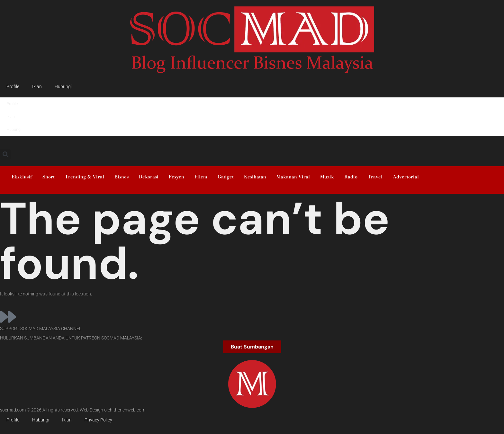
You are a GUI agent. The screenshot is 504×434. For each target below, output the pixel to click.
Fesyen (176, 177)
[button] (5, 154)
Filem (201, 177)
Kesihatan (255, 177)
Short (49, 177)
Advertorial (406, 177)
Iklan (37, 87)
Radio (351, 177)
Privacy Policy (98, 420)
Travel (375, 177)
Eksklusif (22, 177)
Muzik (327, 177)
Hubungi (63, 87)
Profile (13, 87)
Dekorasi (149, 177)
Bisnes (122, 177)
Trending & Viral (85, 177)
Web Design (91, 410)
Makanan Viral (293, 177)
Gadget (226, 177)
